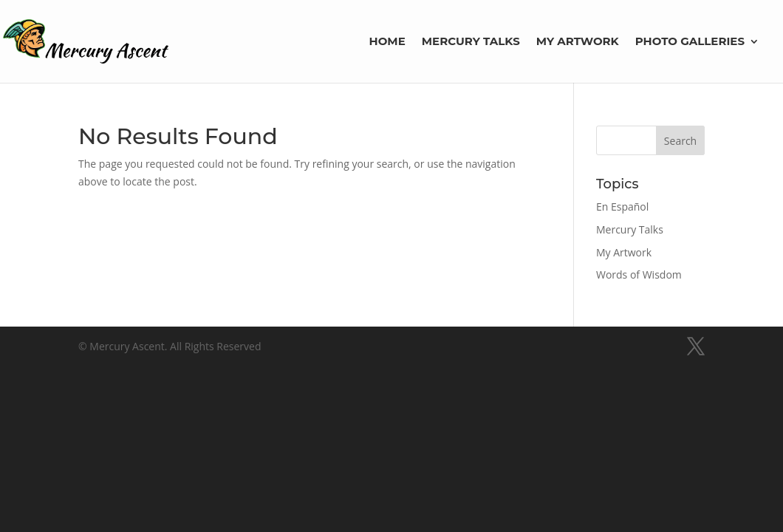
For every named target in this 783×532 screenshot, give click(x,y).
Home (387, 42)
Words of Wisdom (639, 274)
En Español (622, 207)
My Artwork (578, 42)
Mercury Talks (471, 42)
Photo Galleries (690, 42)
